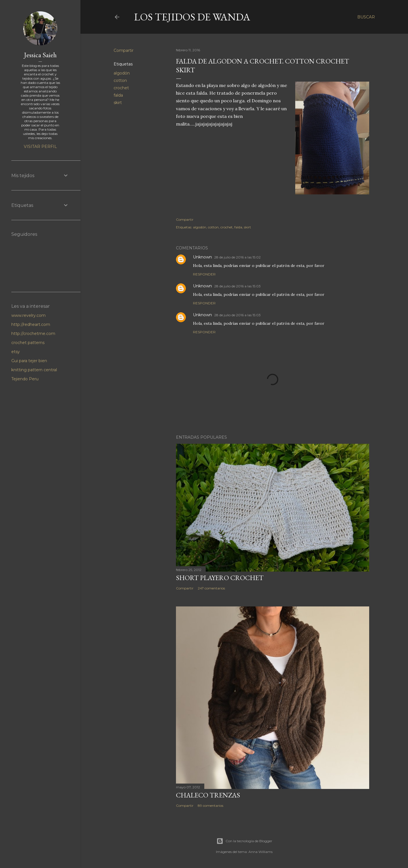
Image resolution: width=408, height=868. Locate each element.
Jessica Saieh (40, 55)
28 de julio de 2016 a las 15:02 (237, 257)
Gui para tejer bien (29, 361)
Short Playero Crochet (220, 578)
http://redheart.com (31, 324)
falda (118, 95)
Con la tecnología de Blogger (244, 841)
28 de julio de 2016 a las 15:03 (237, 286)
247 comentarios (211, 588)
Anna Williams (261, 852)
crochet (121, 88)
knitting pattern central (34, 370)
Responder (204, 274)
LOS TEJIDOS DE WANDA (192, 17)
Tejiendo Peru (25, 379)
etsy (16, 352)
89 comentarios (211, 806)
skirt (118, 103)
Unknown (202, 257)
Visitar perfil (40, 147)
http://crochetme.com (33, 334)
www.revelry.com (28, 315)
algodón (122, 73)
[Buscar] (366, 17)
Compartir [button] (124, 50)
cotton (120, 80)
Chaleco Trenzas (208, 795)
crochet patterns (28, 343)
